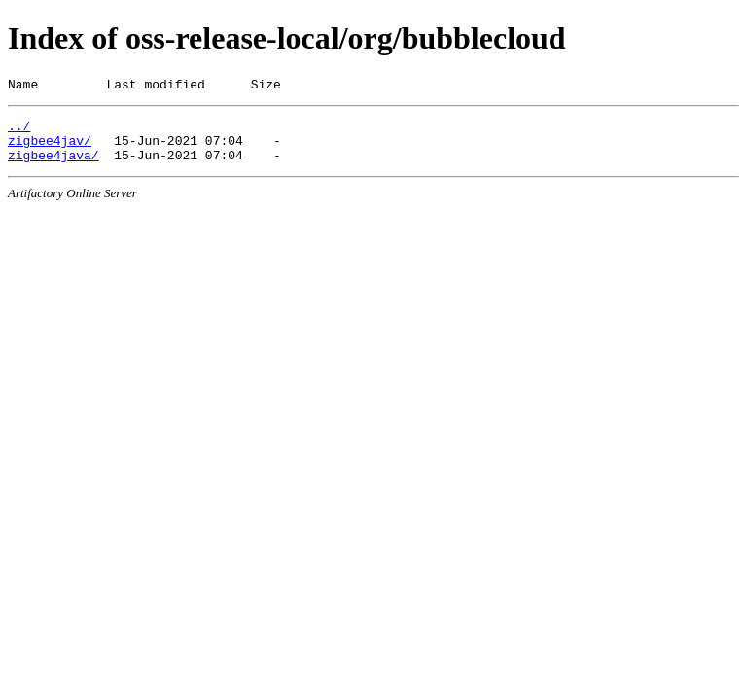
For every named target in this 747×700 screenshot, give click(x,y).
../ (19, 131)
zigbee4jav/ (50, 149)
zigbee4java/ (53, 166)
